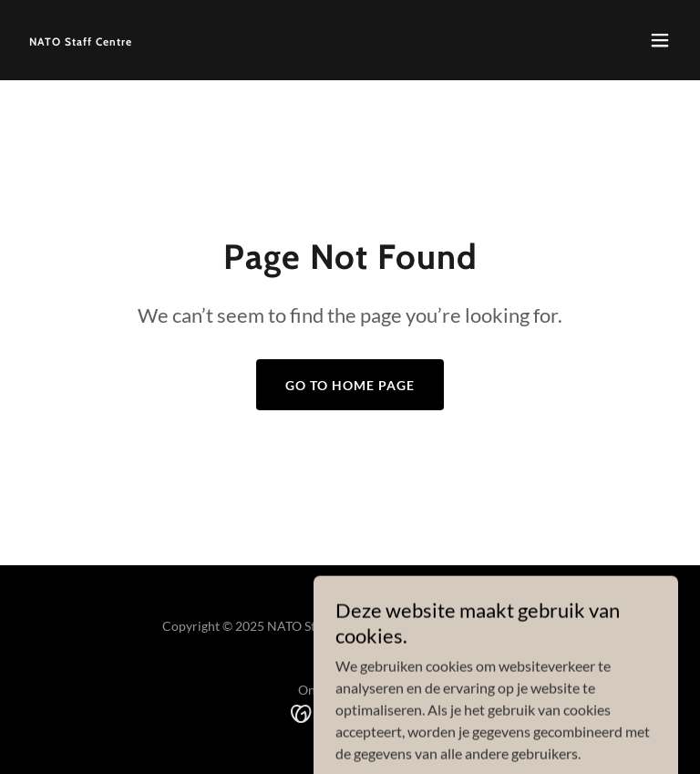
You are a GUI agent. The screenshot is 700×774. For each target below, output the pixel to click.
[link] (81, 40)
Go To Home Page (350, 385)
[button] (660, 40)
